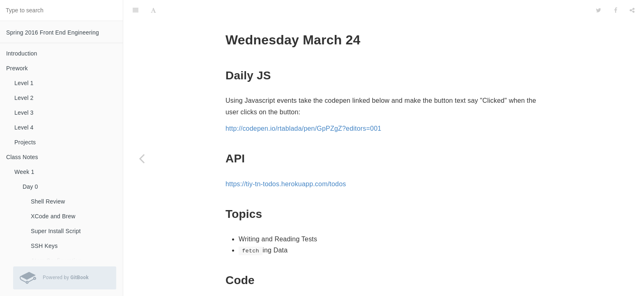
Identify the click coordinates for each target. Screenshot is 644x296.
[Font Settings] (153, 10)
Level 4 (24, 127)
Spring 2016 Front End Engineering (53, 32)
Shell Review (48, 201)
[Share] (632, 10)
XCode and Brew (53, 216)
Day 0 (30, 187)
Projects (25, 142)
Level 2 (24, 98)
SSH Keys (44, 246)
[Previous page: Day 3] (142, 158)
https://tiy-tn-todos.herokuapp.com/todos (286, 184)
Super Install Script (56, 231)
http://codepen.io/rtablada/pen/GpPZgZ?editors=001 (303, 128)
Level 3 (24, 113)
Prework (17, 68)
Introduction (22, 53)
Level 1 (24, 83)
